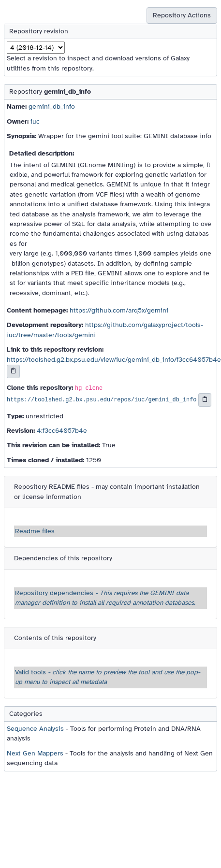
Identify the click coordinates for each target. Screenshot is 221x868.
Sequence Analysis (35, 729)
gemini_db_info (52, 107)
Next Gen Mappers (35, 753)
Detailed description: (42, 153)
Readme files (35, 531)
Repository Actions (182, 15)
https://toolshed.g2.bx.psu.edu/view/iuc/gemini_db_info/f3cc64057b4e (114, 360)
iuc (35, 121)
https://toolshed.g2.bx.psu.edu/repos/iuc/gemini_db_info (102, 400)
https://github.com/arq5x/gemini (119, 310)
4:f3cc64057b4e (62, 431)
